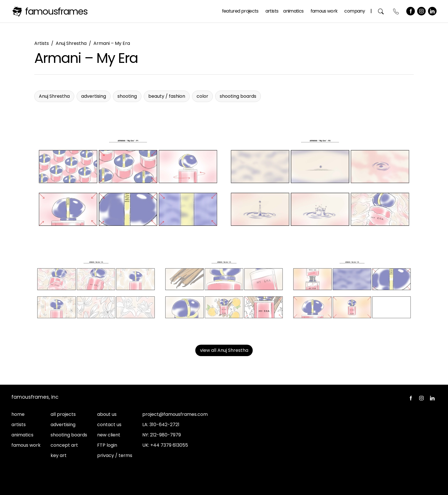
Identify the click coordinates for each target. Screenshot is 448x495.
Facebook (411, 11)
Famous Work (324, 11)
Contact (396, 11)
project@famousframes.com (175, 414)
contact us (109, 425)
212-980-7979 (165, 435)
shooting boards (69, 435)
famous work (26, 445)
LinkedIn (432, 11)
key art (59, 455)
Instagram (421, 11)
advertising (63, 425)
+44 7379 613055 (169, 445)
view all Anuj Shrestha (224, 350)
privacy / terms (115, 455)
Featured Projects (240, 11)
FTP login (107, 445)
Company (355, 11)
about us (107, 414)
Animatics (293, 11)
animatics (22, 435)
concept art (64, 445)
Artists (272, 11)
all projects (63, 414)
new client (109, 435)
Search (381, 11)
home (18, 414)
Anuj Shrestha (71, 43)
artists (19, 425)
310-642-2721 (164, 425)
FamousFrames (56, 11)
